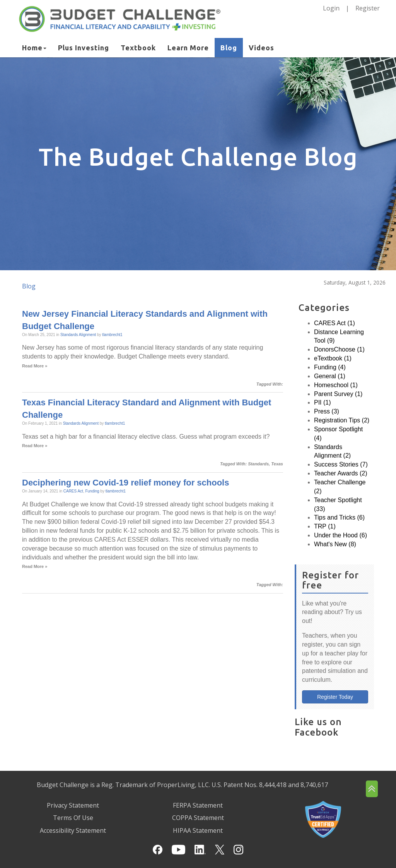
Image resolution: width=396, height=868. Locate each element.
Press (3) (327, 411)
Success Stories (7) (341, 464)
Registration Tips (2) (342, 420)
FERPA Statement (198, 805)
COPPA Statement (198, 818)
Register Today (335, 697)
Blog (229, 48)
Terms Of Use (73, 818)
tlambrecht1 (112, 335)
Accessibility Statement (73, 830)
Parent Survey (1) (338, 394)
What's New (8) (335, 544)
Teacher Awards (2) (341, 473)
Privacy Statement (73, 805)
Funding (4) (330, 367)
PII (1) (323, 402)
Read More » (35, 366)
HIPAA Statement (198, 830)
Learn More (188, 48)
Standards (258, 464)
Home (34, 48)
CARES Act (73, 491)
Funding (92, 491)
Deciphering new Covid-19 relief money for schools (125, 483)
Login (331, 8)
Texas (277, 464)
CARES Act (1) (335, 323)
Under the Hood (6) (341, 535)
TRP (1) (325, 526)
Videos (261, 48)
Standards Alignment (78, 335)
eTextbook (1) (333, 358)
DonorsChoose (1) (339, 349)
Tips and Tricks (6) (339, 517)
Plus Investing (84, 48)
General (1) (330, 376)
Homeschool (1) (336, 385)
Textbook (138, 48)
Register (368, 8)
